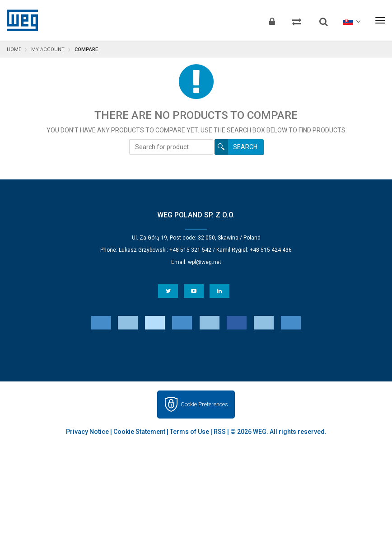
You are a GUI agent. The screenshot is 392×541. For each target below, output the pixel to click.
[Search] (324, 18)
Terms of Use (189, 432)
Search (245, 147)
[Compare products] (297, 20)
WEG (19, 20)
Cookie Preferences (204, 404)
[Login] (272, 20)
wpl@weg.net (205, 262)
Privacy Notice (87, 432)
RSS (220, 432)
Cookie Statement (139, 432)
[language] (352, 20)
